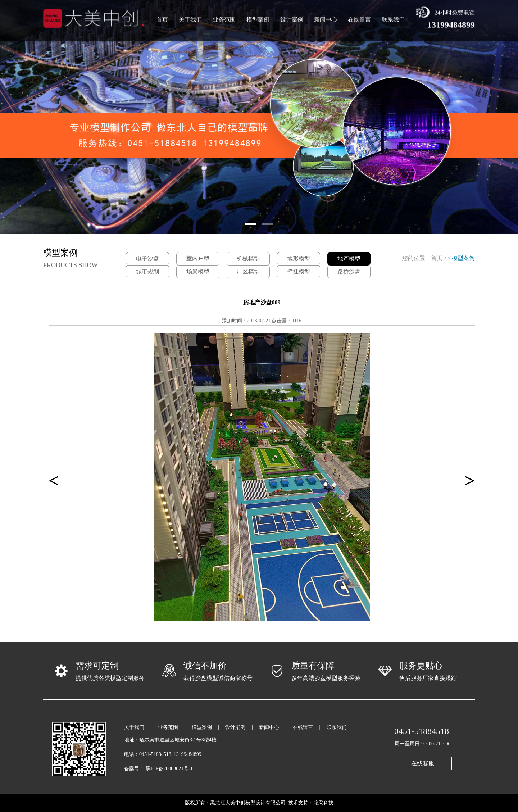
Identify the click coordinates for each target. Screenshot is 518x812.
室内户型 (198, 258)
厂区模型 (248, 271)
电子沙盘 (147, 258)
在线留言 (359, 18)
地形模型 (299, 258)
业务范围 (224, 18)
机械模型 (248, 258)
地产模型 (349, 258)
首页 (162, 18)
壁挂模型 (299, 271)
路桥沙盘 (349, 271)
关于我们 (190, 18)
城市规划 (147, 271)
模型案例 (258, 18)
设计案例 (292, 18)
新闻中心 (326, 18)
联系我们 (393, 18)
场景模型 (198, 271)
